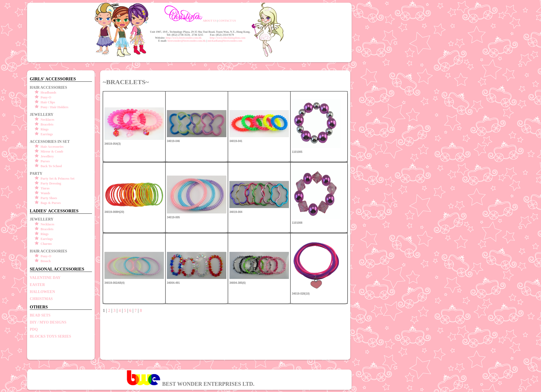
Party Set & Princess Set (57, 179)
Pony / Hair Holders (55, 107)
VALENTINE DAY (45, 278)
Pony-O (46, 97)
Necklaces (47, 120)
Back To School (51, 166)
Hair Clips (48, 102)
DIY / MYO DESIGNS (48, 322)
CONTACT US (227, 21)
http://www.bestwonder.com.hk (184, 38)
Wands (45, 193)
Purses (45, 161)
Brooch (46, 261)
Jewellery (47, 156)
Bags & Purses (51, 203)
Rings (44, 129)
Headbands (48, 93)
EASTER (37, 285)
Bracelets (47, 124)
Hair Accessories (52, 147)
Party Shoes (49, 198)
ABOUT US (210, 21)
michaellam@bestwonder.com (225, 41)
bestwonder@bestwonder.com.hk (187, 41)
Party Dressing (51, 183)
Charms (46, 244)
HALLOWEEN (42, 292)
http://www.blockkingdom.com (227, 38)
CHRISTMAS (41, 299)
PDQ (34, 329)
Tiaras (45, 188)
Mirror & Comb (52, 151)
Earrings (47, 134)
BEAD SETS (40, 315)
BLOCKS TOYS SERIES (50, 336)
